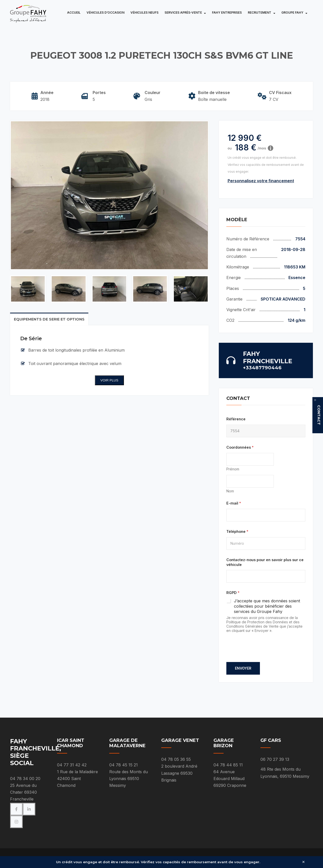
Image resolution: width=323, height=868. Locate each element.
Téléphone (237, 531)
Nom (230, 491)
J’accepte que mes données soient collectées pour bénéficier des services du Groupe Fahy (267, 606)
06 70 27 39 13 (275, 759)
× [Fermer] (303, 862)
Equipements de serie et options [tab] (49, 319)
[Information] (271, 148)
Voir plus (109, 380)
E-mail (234, 503)
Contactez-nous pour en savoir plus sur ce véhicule (265, 562)
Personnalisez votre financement (261, 181)
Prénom (233, 469)
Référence (236, 419)
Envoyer (243, 668)
